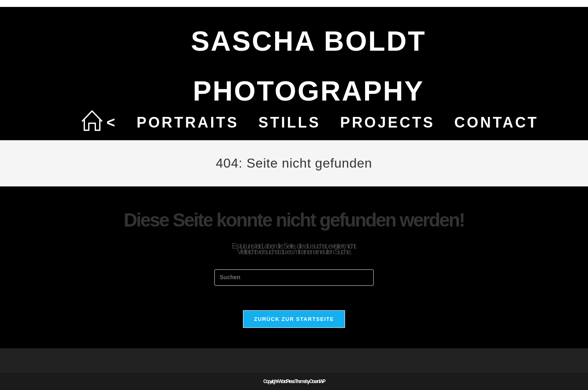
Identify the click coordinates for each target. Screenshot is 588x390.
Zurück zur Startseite (294, 319)
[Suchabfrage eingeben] (294, 278)
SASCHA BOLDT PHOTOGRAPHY (308, 66)
